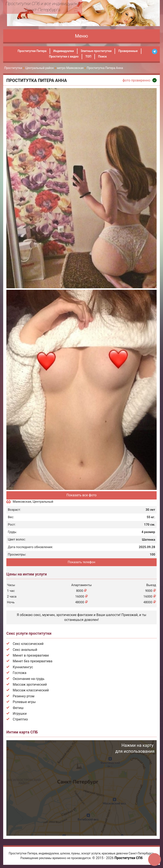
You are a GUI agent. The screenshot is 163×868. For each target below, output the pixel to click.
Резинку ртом (24, 696)
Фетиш (18, 708)
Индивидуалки (64, 51)
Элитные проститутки (96, 51)
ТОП (88, 56)
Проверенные (128, 51)
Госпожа (20, 673)
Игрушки (20, 714)
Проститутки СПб (128, 858)
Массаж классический (31, 690)
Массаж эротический (30, 684)
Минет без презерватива (33, 661)
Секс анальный (25, 650)
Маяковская (22, 502)
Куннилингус (23, 667)
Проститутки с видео (64, 56)
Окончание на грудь (29, 679)
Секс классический (28, 644)
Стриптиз (20, 719)
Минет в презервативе (31, 655)
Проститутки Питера (32, 51)
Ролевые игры (24, 702)
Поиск (102, 56)
